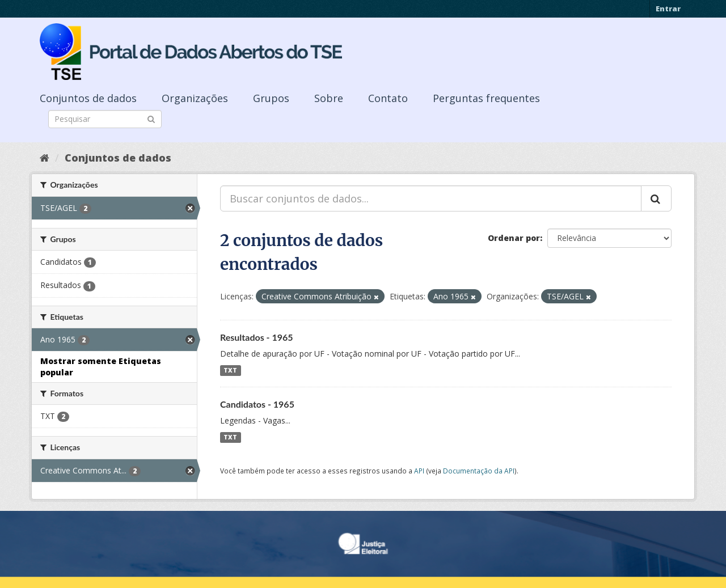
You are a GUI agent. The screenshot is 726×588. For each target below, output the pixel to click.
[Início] (45, 158)
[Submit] (151, 118)
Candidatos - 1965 (257, 404)
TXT (230, 370)
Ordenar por (514, 238)
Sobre (329, 98)
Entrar (668, 9)
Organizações (195, 98)
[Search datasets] (105, 119)
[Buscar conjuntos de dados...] (431, 198)
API (419, 471)
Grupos (271, 98)
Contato (388, 98)
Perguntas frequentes (486, 98)
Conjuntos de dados (88, 98)
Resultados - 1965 (257, 337)
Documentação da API (479, 471)
